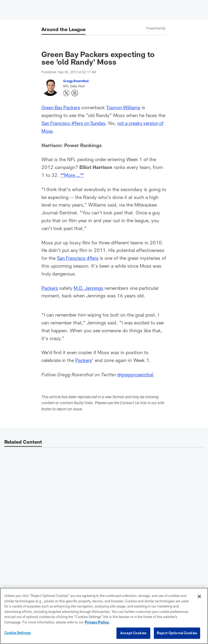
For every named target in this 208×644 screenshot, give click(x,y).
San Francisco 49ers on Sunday (76, 123)
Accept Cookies (133, 633)
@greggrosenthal (136, 375)
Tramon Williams (126, 107)
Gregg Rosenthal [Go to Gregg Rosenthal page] (76, 81)
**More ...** (73, 175)
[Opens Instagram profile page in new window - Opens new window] (75, 93)
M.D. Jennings (90, 288)
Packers (50, 288)
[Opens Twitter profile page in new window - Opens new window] (66, 93)
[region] (104, 616)
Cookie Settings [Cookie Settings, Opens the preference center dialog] (18, 633)
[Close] (199, 596)
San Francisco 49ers (79, 258)
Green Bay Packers (62, 107)
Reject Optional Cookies (177, 633)
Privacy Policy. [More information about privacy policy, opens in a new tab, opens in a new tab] (97, 622)
